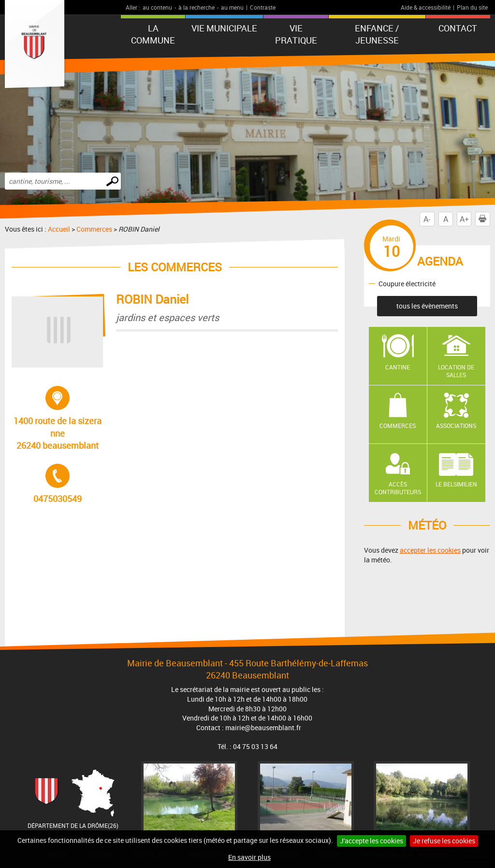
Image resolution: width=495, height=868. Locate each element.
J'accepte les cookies (371, 841)
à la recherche (197, 7)
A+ (464, 219)
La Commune (153, 34)
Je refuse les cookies (444, 841)
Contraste (263, 7)
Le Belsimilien (456, 484)
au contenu (157, 7)
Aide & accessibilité (426, 7)
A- (427, 219)
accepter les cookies (430, 550)
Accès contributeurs (398, 488)
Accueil (59, 229)
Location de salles (456, 371)
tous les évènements (427, 306)
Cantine (398, 367)
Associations (456, 426)
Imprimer (484, 219)
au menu (232, 7)
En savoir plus (249, 857)
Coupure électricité (407, 283)
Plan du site (472, 7)
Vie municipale (224, 28)
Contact (458, 28)
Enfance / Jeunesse (377, 34)
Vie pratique (296, 34)
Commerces (94, 229)
